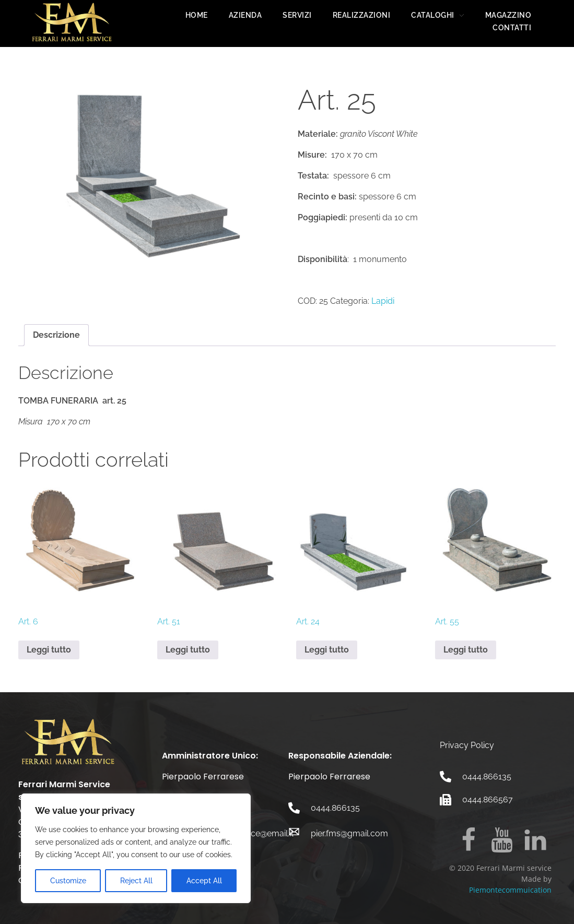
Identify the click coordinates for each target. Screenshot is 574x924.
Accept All (204, 881)
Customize (68, 881)
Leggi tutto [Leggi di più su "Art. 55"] (466, 650)
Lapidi (383, 301)
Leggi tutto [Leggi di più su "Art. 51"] (188, 650)
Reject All (136, 881)
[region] (136, 848)
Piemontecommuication (510, 890)
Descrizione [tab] (56, 335)
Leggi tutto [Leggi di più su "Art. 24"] (327, 650)
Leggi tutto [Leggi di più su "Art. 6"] (49, 650)
